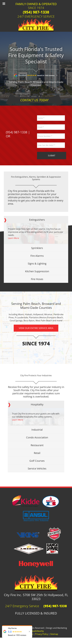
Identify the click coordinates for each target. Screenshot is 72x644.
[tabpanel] (36, 234)
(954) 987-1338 (36, 12)
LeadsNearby (37, 631)
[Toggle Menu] (4, 4)
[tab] (36, 220)
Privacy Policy (42, 634)
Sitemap (54, 634)
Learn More (13, 238)
